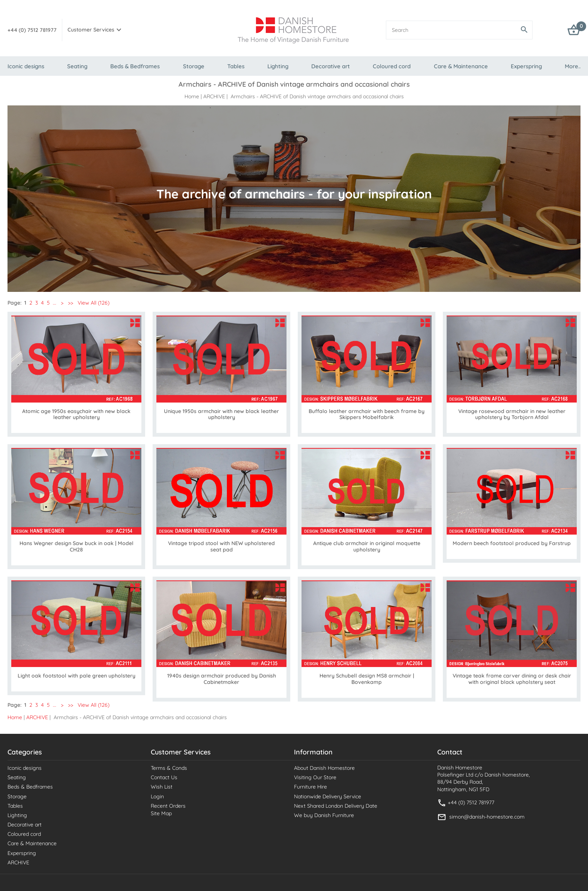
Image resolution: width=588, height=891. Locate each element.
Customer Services (91, 30)
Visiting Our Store (315, 777)
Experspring (526, 66)
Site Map (161, 813)
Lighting (278, 66)
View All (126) (93, 303)
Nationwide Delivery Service (328, 796)
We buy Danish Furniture (324, 815)
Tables (236, 66)
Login (157, 796)
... (55, 303)
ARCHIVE (214, 96)
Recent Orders (168, 806)
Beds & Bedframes (135, 66)
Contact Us (164, 777)
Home (192, 96)
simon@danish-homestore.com (487, 816)
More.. (573, 66)
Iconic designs (26, 66)
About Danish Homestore (324, 768)
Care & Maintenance (461, 66)
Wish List (162, 787)
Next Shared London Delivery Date (336, 806)
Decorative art (331, 66)
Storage (194, 66)
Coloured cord (392, 66)
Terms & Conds (169, 768)
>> (70, 303)
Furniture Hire (310, 787)
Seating (77, 66)
